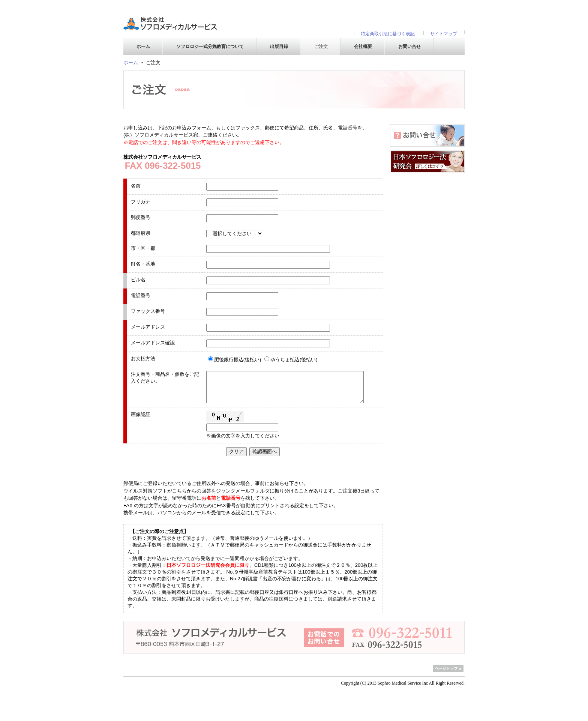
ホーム (143, 47)
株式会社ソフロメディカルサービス (170, 23)
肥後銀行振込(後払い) (238, 360)
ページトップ (448, 668)
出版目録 (279, 47)
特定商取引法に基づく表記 (388, 34)
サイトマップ (444, 34)
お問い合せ (409, 47)
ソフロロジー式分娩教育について (210, 47)
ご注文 (321, 47)
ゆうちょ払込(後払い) (294, 360)
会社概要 (363, 47)
